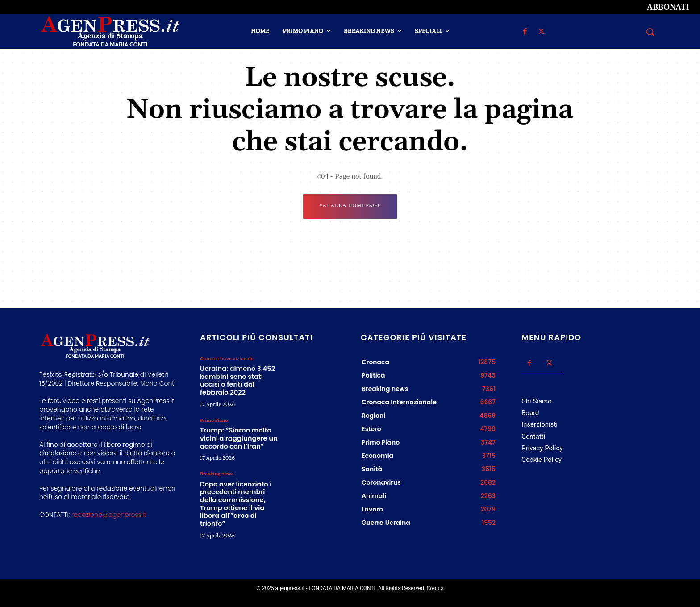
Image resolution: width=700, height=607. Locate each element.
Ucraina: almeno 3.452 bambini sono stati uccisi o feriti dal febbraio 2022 (240, 375)
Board (530, 413)
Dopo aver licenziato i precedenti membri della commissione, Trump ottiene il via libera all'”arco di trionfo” (237, 484)
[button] (650, 32)
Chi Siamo (537, 401)
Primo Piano (214, 409)
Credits (435, 588)
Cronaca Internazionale (226, 358)
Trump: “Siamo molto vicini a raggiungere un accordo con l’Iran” (234, 426)
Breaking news (216, 460)
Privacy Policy (542, 448)
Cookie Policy (542, 459)
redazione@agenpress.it (109, 514)
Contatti (533, 436)
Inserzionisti (540, 424)
